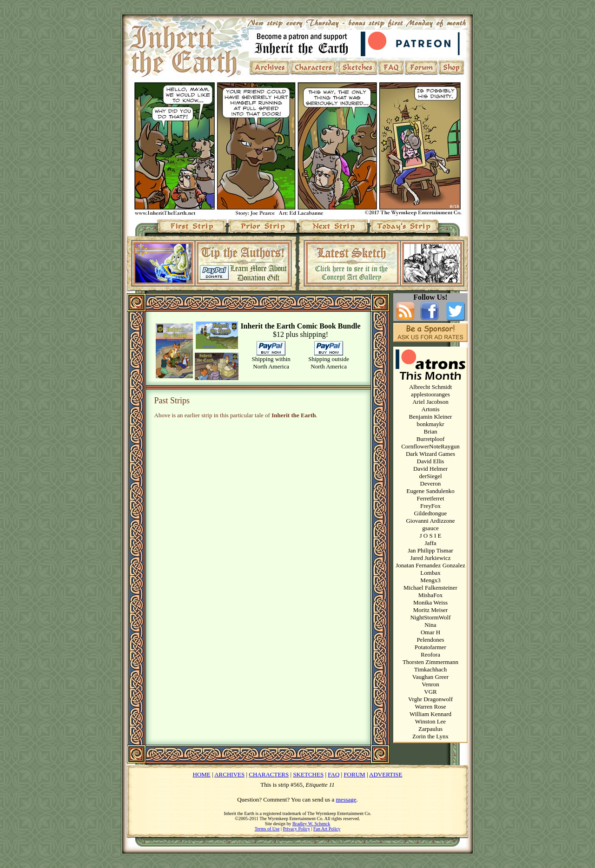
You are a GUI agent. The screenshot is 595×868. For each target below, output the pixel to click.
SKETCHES (308, 774)
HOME (202, 774)
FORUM (354, 774)
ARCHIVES (229, 774)
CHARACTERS (269, 774)
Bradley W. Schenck (311, 824)
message (346, 799)
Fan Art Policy (327, 829)
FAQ (334, 774)
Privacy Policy (296, 829)
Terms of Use (267, 829)
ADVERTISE (386, 774)
